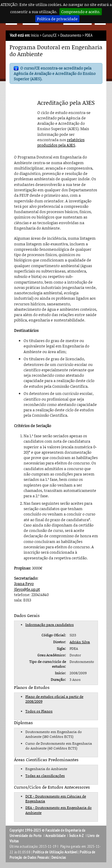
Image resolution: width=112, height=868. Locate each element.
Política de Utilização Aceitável (55, 852)
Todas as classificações (45, 776)
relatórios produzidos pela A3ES (61, 142)
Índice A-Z (77, 836)
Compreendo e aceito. (81, 12)
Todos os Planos (39, 711)
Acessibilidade (55, 836)
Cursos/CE (50, 35)
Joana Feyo (24, 584)
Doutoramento (71, 35)
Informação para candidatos (50, 625)
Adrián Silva (80, 642)
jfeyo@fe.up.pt (27, 589)
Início (35, 35)
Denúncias (59, 858)
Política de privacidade (57, 19)
